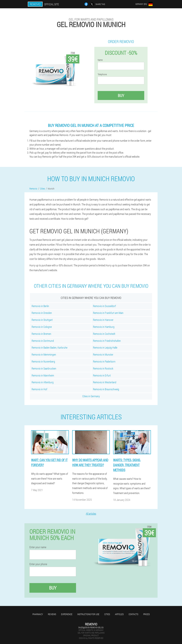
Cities (107, 614)
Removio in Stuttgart (42, 320)
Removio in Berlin (40, 306)
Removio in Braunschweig (106, 389)
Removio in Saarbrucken (44, 368)
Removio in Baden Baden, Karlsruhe (49, 347)
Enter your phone (38, 564)
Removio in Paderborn (104, 361)
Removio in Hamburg (104, 327)
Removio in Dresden (42, 313)
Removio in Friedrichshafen (107, 341)
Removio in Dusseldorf (104, 306)
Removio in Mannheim (43, 375)
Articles (119, 614)
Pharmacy (38, 614)
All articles (91, 514)
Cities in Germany (91, 396)
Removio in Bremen (41, 334)
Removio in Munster (103, 354)
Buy (121, 95)
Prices (146, 614)
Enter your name (38, 547)
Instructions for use (88, 614)
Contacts (133, 614)
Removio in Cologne (42, 327)
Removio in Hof (39, 389)
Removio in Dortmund (43, 341)
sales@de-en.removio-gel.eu (91, 627)
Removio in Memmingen (44, 354)
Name (100, 60)
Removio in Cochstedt (104, 334)
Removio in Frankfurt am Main (108, 313)
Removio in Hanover (103, 320)
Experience (67, 614)
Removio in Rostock (103, 368)
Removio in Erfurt (102, 375)
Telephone (102, 74)
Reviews (52, 614)
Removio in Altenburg (43, 382)
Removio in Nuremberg (43, 361)
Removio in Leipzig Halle (105, 347)
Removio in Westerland (105, 382)
